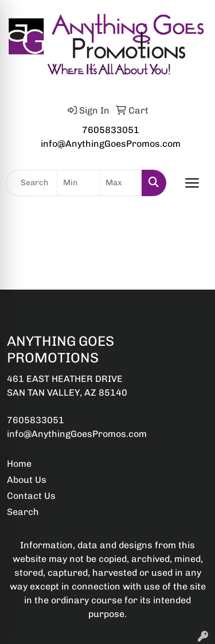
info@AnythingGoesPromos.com (111, 144)
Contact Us (31, 496)
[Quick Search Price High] (121, 183)
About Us (27, 480)
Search (23, 512)
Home (19, 464)
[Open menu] (192, 183)
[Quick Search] (32, 183)
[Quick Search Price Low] (78, 183)
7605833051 (111, 130)
